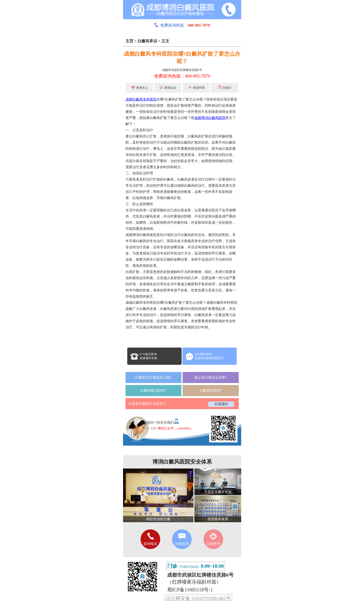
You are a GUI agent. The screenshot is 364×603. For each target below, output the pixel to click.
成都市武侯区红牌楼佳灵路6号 (182, 70)
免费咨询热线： (182, 25)
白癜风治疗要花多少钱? (153, 377)
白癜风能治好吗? (153, 391)
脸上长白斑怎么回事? (211, 377)
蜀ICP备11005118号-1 (190, 590)
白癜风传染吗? (211, 391)
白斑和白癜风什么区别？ (147, 404)
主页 (129, 41)
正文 (165, 41)
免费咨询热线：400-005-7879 (182, 76)
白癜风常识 (147, 41)
